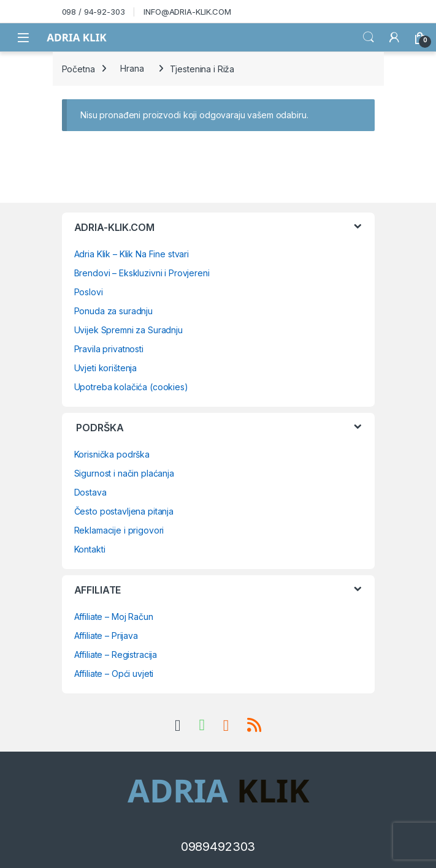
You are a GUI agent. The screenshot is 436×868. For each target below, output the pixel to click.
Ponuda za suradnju (113, 311)
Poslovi (89, 292)
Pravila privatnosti (109, 349)
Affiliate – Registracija (116, 655)
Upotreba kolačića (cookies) (131, 387)
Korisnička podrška (112, 454)
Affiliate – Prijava (106, 636)
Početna (78, 68)
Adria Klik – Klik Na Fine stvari (132, 254)
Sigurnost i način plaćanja (124, 473)
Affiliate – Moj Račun (114, 617)
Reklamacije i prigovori (119, 530)
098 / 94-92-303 (94, 12)
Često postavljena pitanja (124, 511)
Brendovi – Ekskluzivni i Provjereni (142, 273)
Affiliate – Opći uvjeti (114, 674)
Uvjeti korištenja (106, 368)
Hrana (132, 68)
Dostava (90, 492)
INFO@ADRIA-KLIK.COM (187, 12)
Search (369, 37)
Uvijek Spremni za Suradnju (128, 330)
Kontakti (90, 549)
